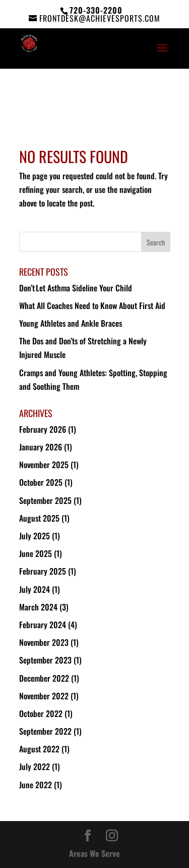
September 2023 (45, 660)
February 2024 (43, 625)
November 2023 (44, 642)
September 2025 (45, 500)
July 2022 (35, 767)
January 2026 (41, 447)
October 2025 (41, 482)
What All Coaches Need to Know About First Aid (92, 305)
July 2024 (35, 589)
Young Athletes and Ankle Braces (71, 323)
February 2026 (43, 429)
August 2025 (39, 518)
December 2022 (44, 678)
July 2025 (35, 536)
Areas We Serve (94, 853)
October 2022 (41, 713)
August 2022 (39, 749)
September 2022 (45, 731)
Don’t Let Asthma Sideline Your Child (76, 288)
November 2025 (44, 465)
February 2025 (43, 571)
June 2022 (36, 785)
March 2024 (38, 607)
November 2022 (44, 696)
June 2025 (36, 553)
